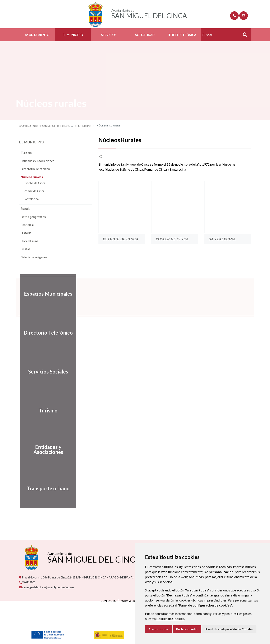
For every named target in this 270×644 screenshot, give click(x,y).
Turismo (26, 153)
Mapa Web (128, 601)
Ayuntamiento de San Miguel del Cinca (44, 126)
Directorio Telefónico (35, 169)
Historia (26, 233)
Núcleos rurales (32, 177)
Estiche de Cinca (34, 183)
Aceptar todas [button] (159, 629)
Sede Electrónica (182, 35)
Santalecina (31, 199)
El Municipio (73, 35)
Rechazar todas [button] (187, 629)
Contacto (108, 601)
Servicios (109, 35)
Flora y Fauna (29, 241)
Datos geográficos (33, 217)
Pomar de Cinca (34, 191)
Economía (27, 225)
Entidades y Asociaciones (38, 161)
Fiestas (25, 249)
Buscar (243, 36)
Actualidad (145, 35)
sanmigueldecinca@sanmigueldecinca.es (47, 587)
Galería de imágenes (34, 257)
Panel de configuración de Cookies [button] (229, 629)
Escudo (26, 209)
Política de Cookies (170, 619)
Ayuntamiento (37, 35)
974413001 (27, 582)
